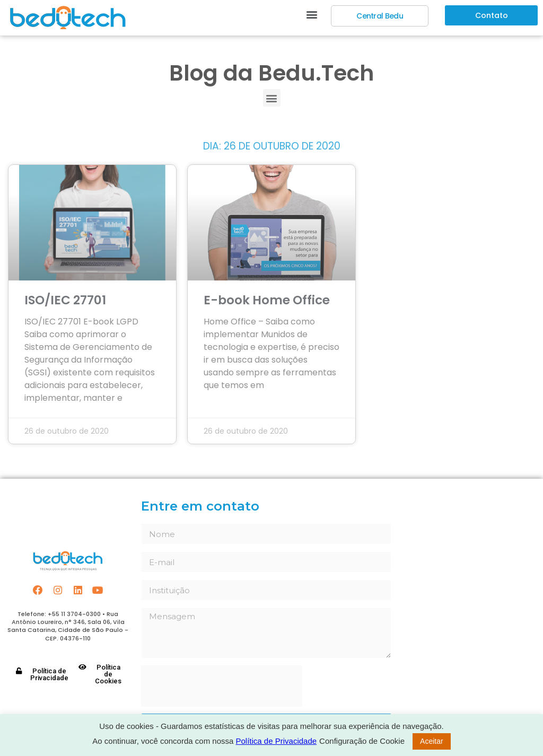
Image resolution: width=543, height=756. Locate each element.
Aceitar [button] (432, 741)
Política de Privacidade (277, 741)
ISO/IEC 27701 (65, 300)
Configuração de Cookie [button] (362, 741)
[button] (312, 14)
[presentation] (222, 686)
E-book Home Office (267, 300)
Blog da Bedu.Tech (271, 73)
